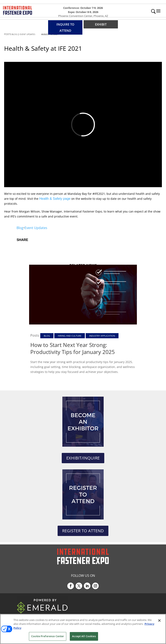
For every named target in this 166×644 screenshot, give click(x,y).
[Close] (159, 620)
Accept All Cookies (84, 636)
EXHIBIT (101, 24)
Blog (20, 228)
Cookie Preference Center (48, 636)
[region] (83, 629)
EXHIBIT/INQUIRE (83, 458)
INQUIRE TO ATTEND (65, 27)
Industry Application (102, 336)
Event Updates (36, 228)
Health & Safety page (55, 199)
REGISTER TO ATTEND (83, 531)
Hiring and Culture (70, 336)
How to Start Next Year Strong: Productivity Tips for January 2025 (73, 348)
